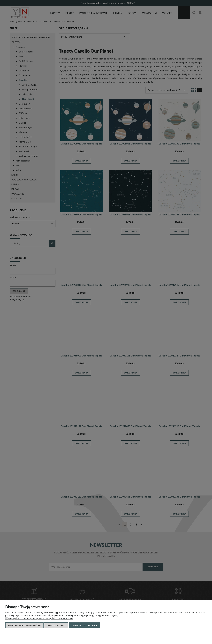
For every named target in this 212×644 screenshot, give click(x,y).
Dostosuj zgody (56, 625)
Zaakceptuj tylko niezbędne (24, 625)
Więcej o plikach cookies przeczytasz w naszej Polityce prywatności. (39, 618)
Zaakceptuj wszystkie (84, 625)
